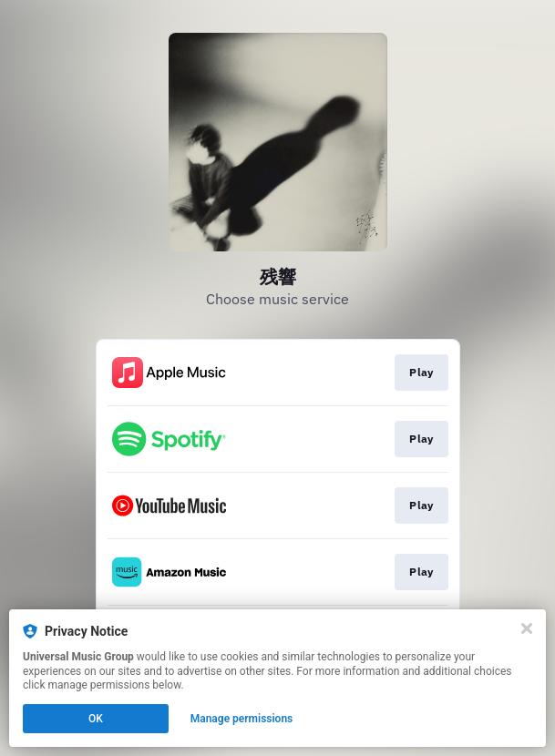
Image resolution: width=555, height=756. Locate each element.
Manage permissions (242, 719)
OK (96, 719)
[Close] (527, 628)
